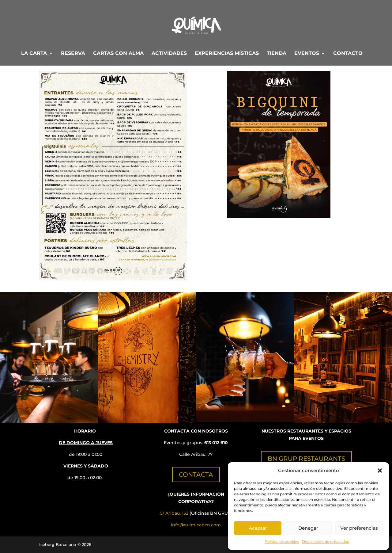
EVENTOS (307, 54)
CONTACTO (348, 54)
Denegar (308, 528)
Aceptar (258, 528)
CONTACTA (196, 475)
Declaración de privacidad (326, 542)
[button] (380, 471)
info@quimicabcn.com (196, 525)
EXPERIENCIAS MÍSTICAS (227, 54)
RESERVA (73, 54)
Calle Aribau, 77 (196, 454)
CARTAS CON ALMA (118, 54)
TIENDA (277, 54)
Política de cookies (282, 542)
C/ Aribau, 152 (174, 513)
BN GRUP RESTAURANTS (306, 459)
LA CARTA (34, 54)
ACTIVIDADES (169, 54)
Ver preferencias (359, 528)
